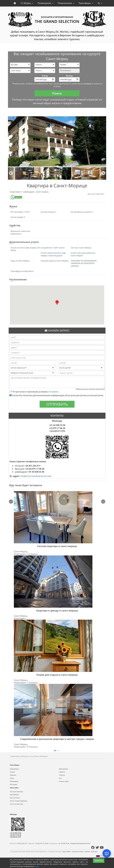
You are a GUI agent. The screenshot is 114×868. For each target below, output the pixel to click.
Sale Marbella (14, 795)
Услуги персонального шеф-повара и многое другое (53, 254)
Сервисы (62, 772)
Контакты (95, 852)
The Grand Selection (17, 792)
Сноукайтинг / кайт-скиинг (53, 248)
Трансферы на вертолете (22, 271)
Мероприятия (64, 769)
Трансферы (86, 3)
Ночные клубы (64, 781)
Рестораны (14, 784)
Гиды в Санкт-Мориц (20, 261)
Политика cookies (78, 852)
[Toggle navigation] (100, 3)
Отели (12, 778)
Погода (12, 772)
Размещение (45, 3)
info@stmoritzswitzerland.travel (36, 476)
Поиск (57, 93)
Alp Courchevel (15, 798)
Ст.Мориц (27, 3)
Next (103, 173)
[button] (57, 303)
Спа (60, 778)
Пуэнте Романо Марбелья (19, 801)
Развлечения (66, 3)
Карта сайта (67, 852)
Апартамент (16, 192)
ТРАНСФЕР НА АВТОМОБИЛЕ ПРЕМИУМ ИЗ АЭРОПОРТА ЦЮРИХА (84, 263)
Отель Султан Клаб (16, 804)
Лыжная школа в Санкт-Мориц (55, 261)
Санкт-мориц (42, 192)
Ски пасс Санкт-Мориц (81, 248)
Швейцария (29, 192)
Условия (53, 392)
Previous (11, 173)
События (62, 775)
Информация (14, 769)
